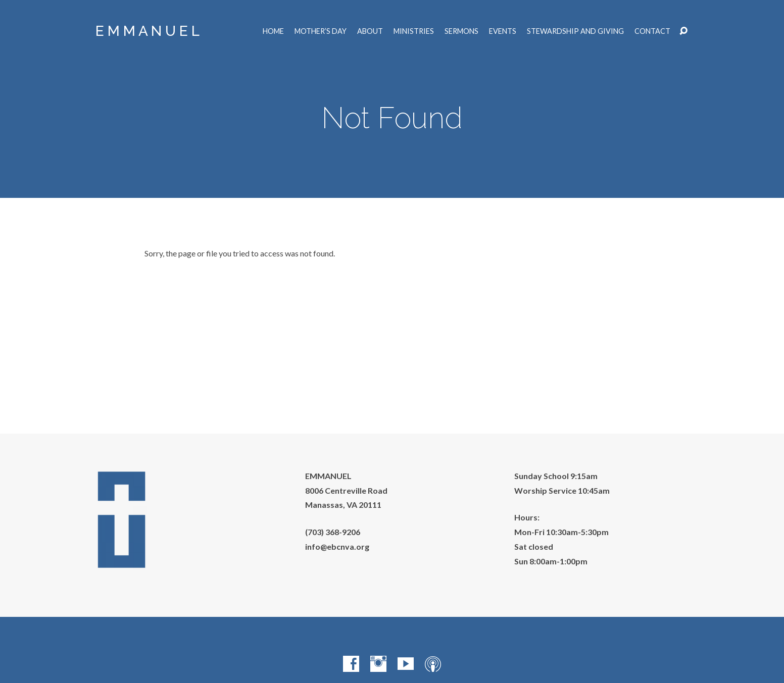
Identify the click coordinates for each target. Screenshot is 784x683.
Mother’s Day (321, 31)
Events (503, 31)
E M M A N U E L (148, 31)
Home (273, 31)
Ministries (414, 31)
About (370, 31)
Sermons (461, 31)
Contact (652, 31)
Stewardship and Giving (575, 31)
